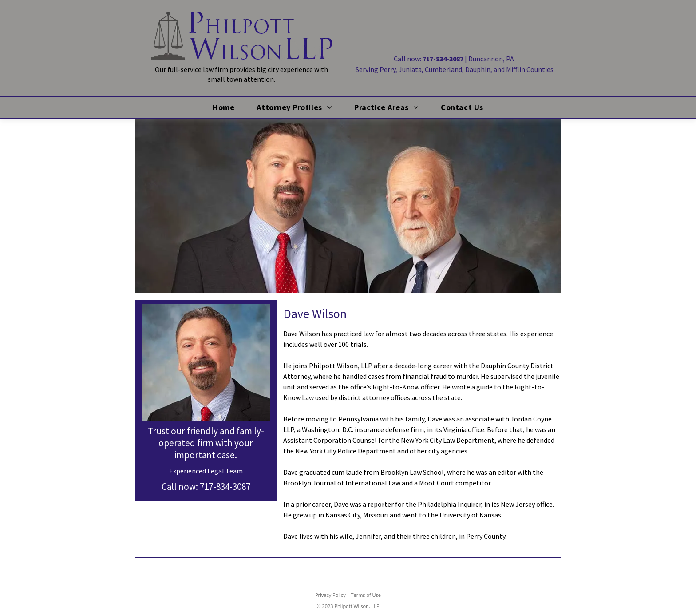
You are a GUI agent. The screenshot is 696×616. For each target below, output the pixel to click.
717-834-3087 (225, 487)
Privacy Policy (330, 595)
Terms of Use (366, 595)
